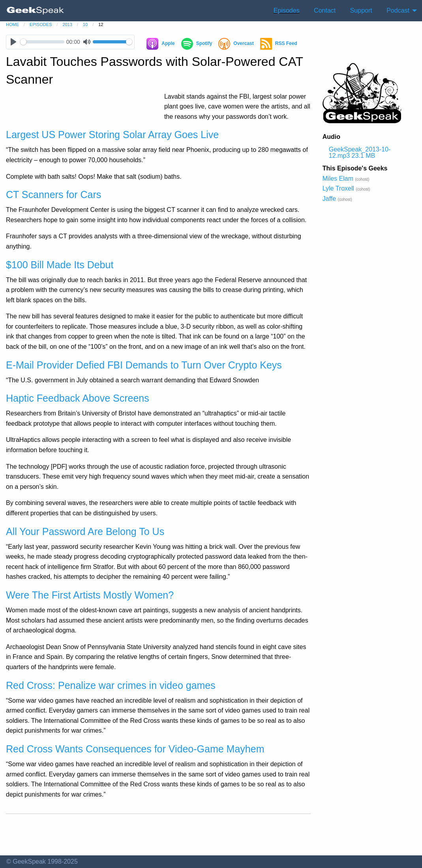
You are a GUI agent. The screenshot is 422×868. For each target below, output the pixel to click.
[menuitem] (36, 11)
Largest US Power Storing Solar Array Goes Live (112, 135)
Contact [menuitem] (325, 10)
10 (85, 24)
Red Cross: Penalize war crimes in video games (111, 685)
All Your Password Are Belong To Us (85, 531)
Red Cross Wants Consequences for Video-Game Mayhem (135, 749)
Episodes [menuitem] (287, 10)
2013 (67, 24)
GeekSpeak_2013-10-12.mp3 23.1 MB (360, 152)
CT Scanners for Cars (53, 195)
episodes (41, 24)
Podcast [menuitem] (398, 10)
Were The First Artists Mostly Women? (90, 595)
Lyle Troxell (338, 188)
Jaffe (329, 199)
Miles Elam (338, 179)
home (12, 24)
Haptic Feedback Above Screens (78, 398)
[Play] (13, 42)
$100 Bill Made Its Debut (60, 265)
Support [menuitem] (361, 10)
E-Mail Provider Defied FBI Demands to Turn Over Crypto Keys (144, 365)
